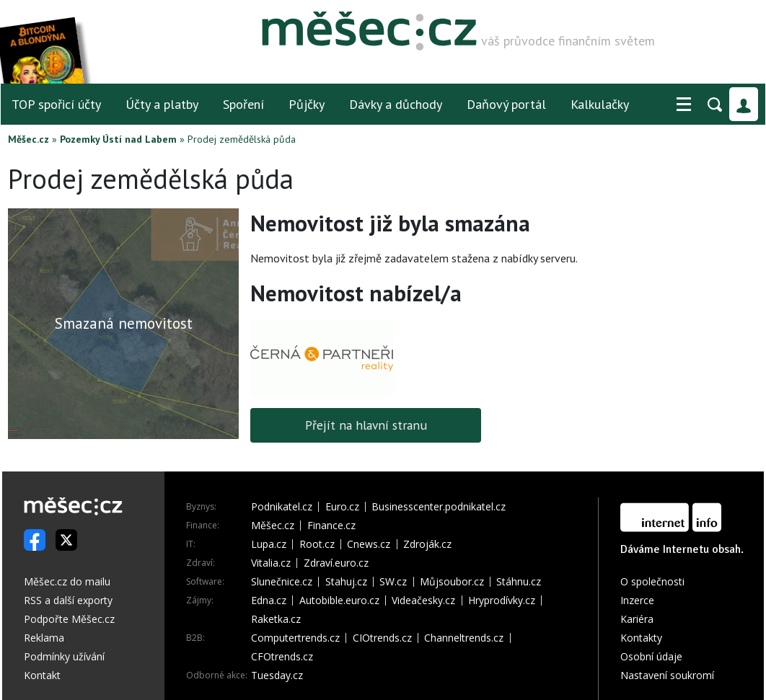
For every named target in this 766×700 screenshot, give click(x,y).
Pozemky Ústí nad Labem (118, 139)
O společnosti (652, 581)
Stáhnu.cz (519, 582)
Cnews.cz (369, 544)
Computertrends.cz (295, 638)
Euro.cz (342, 507)
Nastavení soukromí (667, 675)
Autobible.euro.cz (339, 601)
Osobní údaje (651, 656)
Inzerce (637, 600)
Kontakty (641, 638)
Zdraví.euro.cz (336, 563)
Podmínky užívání (64, 656)
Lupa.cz (269, 544)
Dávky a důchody (396, 104)
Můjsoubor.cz (452, 582)
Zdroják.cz (427, 544)
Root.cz (317, 544)
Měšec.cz (28, 139)
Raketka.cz (276, 619)
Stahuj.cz (346, 582)
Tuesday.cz (277, 675)
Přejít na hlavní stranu (366, 425)
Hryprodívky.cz (502, 601)
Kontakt (42, 675)
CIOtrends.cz (382, 638)
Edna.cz (269, 601)
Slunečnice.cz (282, 582)
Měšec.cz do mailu (67, 581)
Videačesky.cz (423, 601)
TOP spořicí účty (56, 104)
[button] (684, 105)
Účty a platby (162, 104)
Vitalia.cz (271, 563)
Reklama (44, 638)
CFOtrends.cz (282, 657)
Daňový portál (506, 104)
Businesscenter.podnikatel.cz (439, 507)
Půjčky (307, 104)
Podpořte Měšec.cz (69, 619)
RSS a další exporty (68, 600)
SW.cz (393, 582)
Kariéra (637, 619)
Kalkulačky (600, 104)
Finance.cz (331, 526)
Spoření (243, 104)
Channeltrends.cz (464, 638)
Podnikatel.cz (282, 507)
